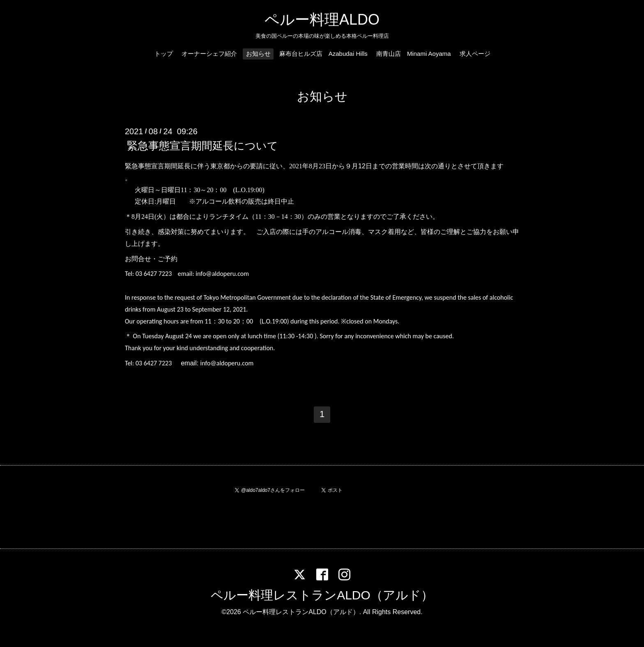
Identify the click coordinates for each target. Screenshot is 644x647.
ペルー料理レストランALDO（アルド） (322, 595)
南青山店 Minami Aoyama (414, 54)
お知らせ (258, 54)
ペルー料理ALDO (322, 20)
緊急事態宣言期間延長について (202, 146)
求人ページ (475, 54)
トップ (164, 54)
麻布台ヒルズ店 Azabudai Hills (323, 54)
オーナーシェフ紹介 (209, 54)
